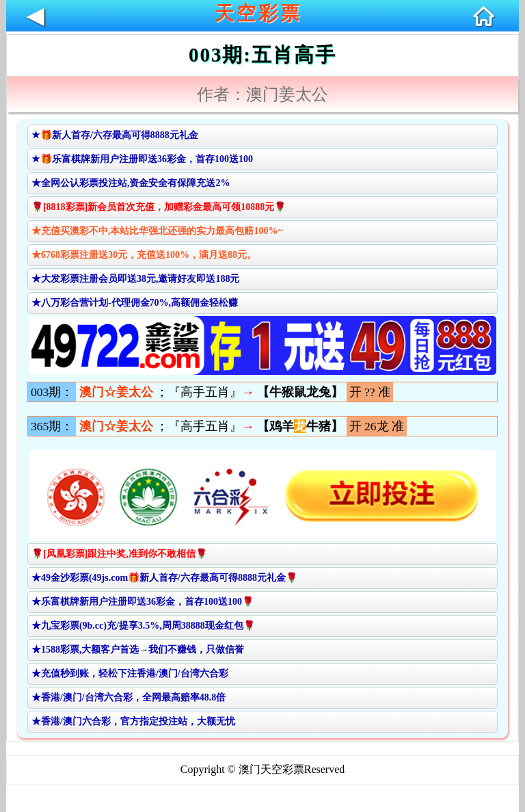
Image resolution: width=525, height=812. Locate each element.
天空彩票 (258, 13)
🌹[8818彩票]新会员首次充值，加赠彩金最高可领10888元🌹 (159, 207)
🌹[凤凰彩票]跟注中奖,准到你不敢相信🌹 (119, 554)
